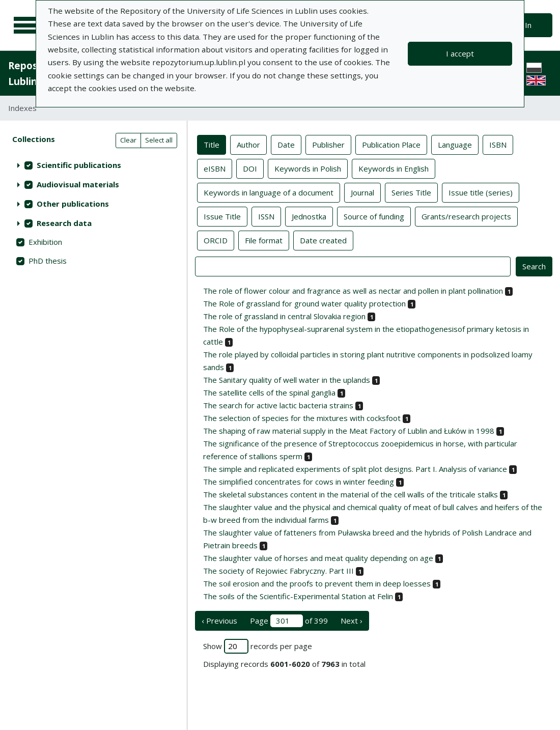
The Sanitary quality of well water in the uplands (287, 380)
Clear (128, 140)
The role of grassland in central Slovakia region (284, 316)
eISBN (215, 168)
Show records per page (258, 646)
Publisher (328, 144)
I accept (460, 53)
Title (212, 144)
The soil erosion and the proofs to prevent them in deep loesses (317, 583)
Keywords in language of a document (269, 192)
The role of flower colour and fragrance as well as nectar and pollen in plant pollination (353, 291)
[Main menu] (26, 25)
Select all (159, 140)
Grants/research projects (466, 216)
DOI (250, 168)
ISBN (498, 144)
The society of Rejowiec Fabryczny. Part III (278, 571)
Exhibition (45, 242)
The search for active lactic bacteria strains (278, 405)
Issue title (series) (481, 192)
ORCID (216, 240)
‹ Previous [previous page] (219, 621)
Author (248, 144)
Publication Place (391, 144)
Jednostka (309, 216)
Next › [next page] (352, 621)
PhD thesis (48, 261)
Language (455, 144)
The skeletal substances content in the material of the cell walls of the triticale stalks (351, 494)
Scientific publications (79, 165)
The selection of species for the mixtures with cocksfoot (302, 418)
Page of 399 (289, 621)
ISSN (266, 216)
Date (286, 144)
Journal (362, 192)
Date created (323, 240)
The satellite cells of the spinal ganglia (269, 392)
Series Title (411, 192)
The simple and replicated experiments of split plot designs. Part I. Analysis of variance (355, 469)
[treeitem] (93, 165)
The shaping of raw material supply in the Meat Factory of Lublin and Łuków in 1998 (349, 431)
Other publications (73, 204)
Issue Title (222, 216)
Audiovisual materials (78, 184)
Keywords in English (394, 168)
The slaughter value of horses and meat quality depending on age (318, 558)
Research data (64, 223)
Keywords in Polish (308, 168)
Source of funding (374, 216)
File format (264, 240)
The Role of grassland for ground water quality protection (304, 303)
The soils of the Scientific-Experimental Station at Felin (298, 596)
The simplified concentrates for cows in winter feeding (299, 482)
